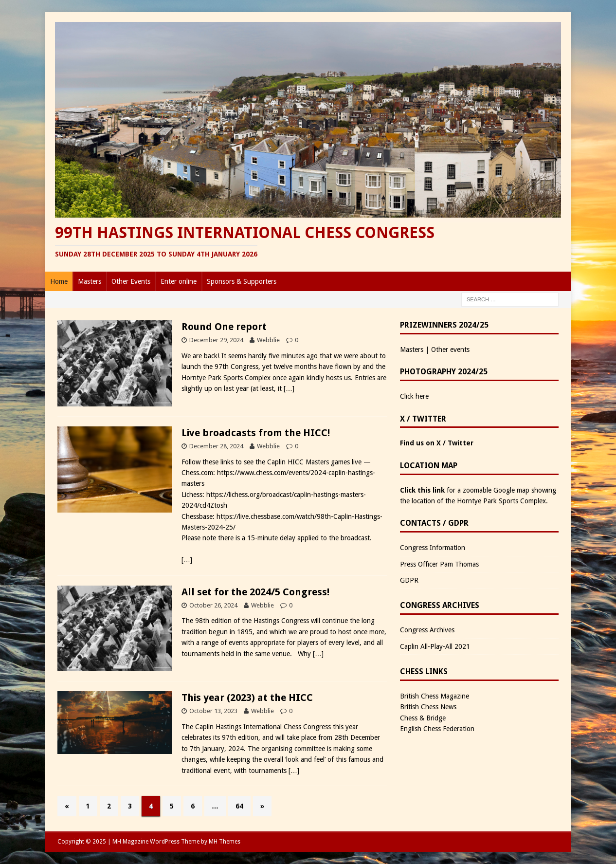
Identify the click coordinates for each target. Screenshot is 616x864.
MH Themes (225, 842)
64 (239, 806)
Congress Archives (427, 630)
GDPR (409, 580)
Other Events (131, 281)
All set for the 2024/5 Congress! (255, 592)
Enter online (179, 281)
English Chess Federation (437, 729)
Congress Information (433, 548)
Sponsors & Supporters (242, 281)
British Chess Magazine (435, 696)
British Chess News (428, 707)
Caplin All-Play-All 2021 (435, 646)
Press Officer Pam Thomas (439, 564)
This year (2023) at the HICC (247, 698)
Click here (414, 396)
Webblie (268, 340)
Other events (450, 349)
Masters (90, 281)
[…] (289, 388)
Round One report (224, 327)
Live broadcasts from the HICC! (256, 433)
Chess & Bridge (423, 718)
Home (59, 281)
